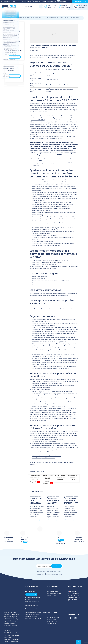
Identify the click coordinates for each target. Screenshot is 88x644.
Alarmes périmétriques (54, 593)
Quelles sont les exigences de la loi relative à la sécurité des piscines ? (53, 500)
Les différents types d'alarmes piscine (44, 458)
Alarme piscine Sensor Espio (60, 476)
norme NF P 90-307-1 (37, 120)
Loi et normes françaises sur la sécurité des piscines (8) (14, 51)
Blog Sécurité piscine (53, 617)
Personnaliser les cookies (11, 642)
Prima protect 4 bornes (73, 476)
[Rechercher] (33, 6)
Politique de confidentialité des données (11, 637)
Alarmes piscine (42, 462)
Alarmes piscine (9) (13, 38)
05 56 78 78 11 (9, 538)
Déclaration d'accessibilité (11, 640)
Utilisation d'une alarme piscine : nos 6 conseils (47, 456)
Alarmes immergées (53, 591)
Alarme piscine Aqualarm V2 (35, 476)
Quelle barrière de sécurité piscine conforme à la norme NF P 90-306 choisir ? (71, 500)
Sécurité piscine (52, 619)
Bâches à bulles (51, 595)
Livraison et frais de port (33, 614)
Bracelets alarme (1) (14, 42)
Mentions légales (9, 633)
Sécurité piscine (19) (14, 31)
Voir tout (14, 57)
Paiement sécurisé (31, 616)
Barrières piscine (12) (14, 34)
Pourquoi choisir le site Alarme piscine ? (37, 612)
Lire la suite (35, 520)
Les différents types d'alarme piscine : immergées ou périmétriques (36, 500)
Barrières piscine (52, 621)
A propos (6, 630)
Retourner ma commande (33, 618)
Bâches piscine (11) (13, 45)
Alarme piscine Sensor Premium (48, 477)
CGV (16, 633)
